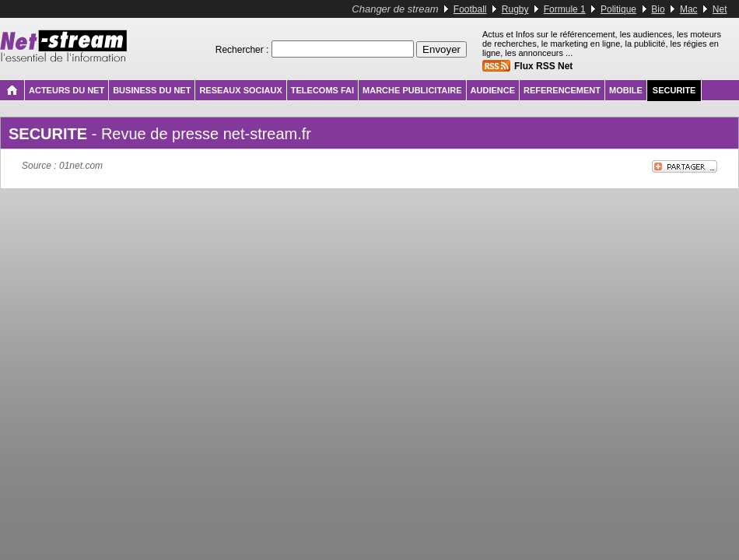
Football (470, 9)
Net (720, 9)
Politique (618, 9)
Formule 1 (565, 9)
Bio (658, 9)
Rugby (515, 9)
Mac (689, 9)
